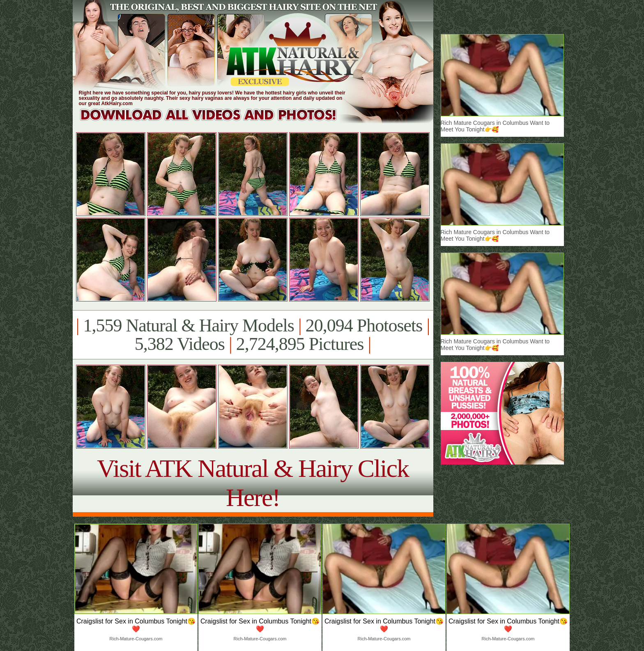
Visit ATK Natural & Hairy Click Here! (253, 483)
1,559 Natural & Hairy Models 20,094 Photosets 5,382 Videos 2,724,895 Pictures (253, 335)
